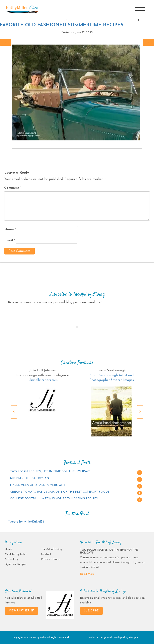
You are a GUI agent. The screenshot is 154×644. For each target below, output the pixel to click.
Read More (87, 574)
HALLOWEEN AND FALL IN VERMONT (38, 485)
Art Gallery (11, 559)
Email (10, 240)
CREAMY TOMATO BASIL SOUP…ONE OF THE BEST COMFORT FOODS (60, 492)
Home (8, 549)
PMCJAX (134, 638)
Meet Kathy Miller (16, 554)
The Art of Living (52, 549)
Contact (46, 554)
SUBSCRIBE (91, 611)
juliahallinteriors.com (43, 380)
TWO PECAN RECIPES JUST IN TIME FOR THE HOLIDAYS (50, 472)
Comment (13, 188)
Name (10, 230)
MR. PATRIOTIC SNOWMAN (30, 478)
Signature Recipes (16, 564)
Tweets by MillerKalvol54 (26, 522)
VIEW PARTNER (21, 611)
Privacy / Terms (50, 559)
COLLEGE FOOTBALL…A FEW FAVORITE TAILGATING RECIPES (54, 499)
